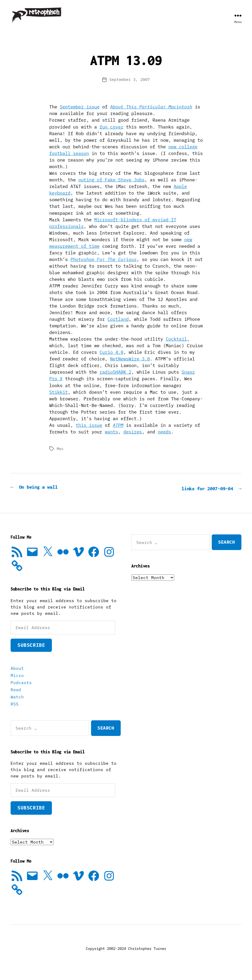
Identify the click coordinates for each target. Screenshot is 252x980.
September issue (80, 115)
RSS (15, 711)
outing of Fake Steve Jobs (111, 188)
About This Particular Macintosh (151, 115)
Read (16, 697)
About (17, 676)
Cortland (118, 327)
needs (164, 440)
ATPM (118, 433)
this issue (89, 433)
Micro (17, 683)
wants (111, 440)
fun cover (111, 135)
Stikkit (58, 400)
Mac (60, 457)
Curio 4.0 (111, 360)
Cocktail (176, 347)
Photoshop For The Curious (103, 267)
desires (133, 440)
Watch (17, 704)
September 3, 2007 (130, 87)
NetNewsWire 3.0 (130, 367)
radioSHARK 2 (115, 380)
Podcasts (21, 690)
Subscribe (31, 652)
